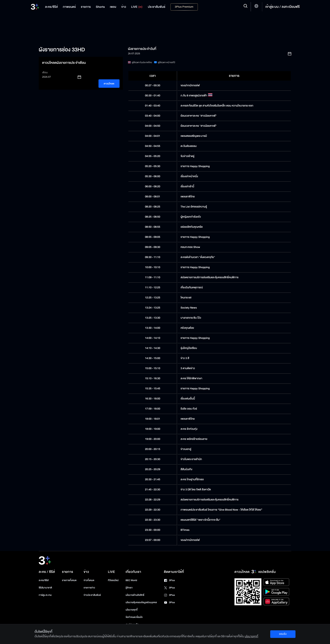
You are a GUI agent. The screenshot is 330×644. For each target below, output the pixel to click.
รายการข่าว (89, 588)
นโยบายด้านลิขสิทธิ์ (135, 595)
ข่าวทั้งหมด (89, 580)
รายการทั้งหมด (69, 580)
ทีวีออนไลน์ (113, 580)
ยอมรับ (283, 634)
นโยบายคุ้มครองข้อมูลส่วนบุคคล (141, 602)
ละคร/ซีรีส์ (44, 580)
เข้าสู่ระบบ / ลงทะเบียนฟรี (283, 7)
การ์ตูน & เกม (45, 595)
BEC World (131, 580)
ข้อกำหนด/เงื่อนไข (134, 617)
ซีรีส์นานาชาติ (45, 588)
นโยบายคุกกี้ (132, 610)
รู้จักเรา (129, 588)
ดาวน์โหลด (109, 84)
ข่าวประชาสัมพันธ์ (92, 595)
